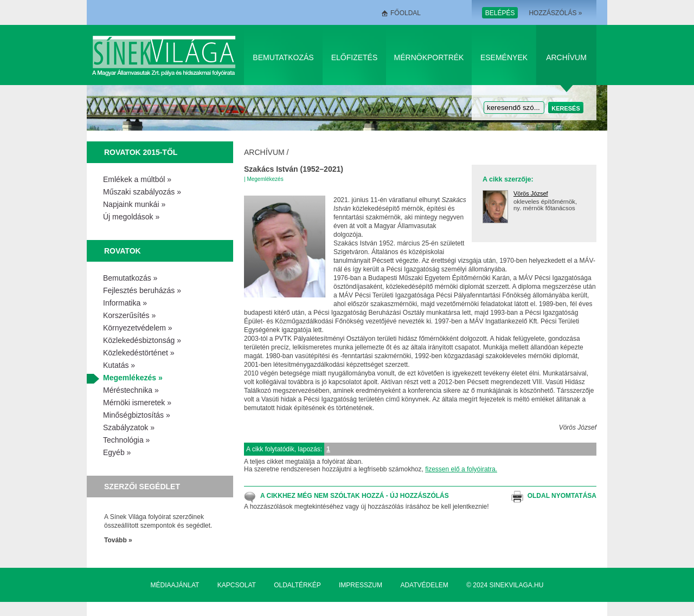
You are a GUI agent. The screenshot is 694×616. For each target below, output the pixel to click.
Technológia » (126, 440)
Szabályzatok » (129, 427)
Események (504, 57)
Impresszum (361, 585)
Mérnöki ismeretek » (137, 403)
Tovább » (118, 540)
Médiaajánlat (175, 585)
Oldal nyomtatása (562, 496)
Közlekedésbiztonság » (142, 340)
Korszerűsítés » (129, 315)
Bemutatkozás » (130, 278)
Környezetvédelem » (138, 328)
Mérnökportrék (429, 57)
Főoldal (406, 13)
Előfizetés (355, 57)
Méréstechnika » (131, 390)
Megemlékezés (265, 179)
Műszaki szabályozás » (142, 192)
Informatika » (125, 303)
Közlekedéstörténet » (139, 353)
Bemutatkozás (283, 57)
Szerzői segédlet (142, 487)
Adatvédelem (424, 585)
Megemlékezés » (133, 378)
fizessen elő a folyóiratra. (461, 469)
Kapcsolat (237, 585)
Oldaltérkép (297, 585)
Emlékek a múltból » (137, 179)
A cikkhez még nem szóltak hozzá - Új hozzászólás (355, 496)
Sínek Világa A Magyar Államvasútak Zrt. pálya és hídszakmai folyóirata (166, 55)
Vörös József (531, 193)
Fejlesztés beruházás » (142, 290)
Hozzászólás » (555, 13)
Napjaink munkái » (134, 204)
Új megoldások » (131, 217)
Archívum (566, 57)
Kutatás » (119, 365)
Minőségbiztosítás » (137, 415)
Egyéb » (117, 452)
